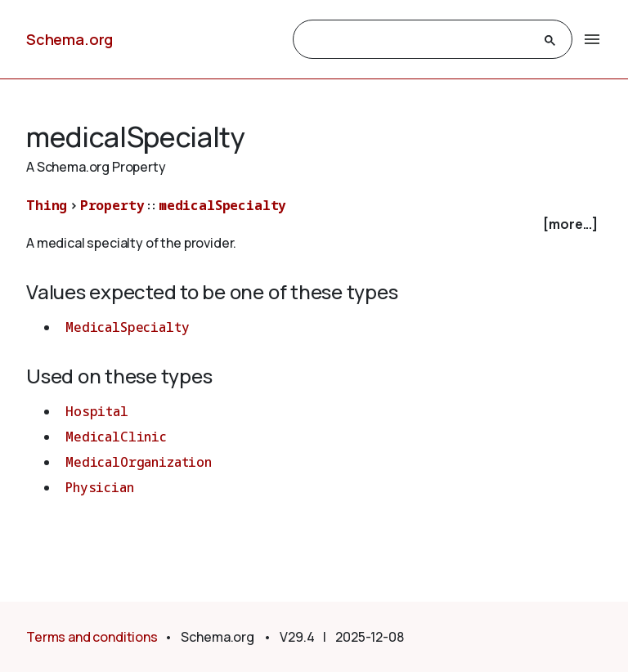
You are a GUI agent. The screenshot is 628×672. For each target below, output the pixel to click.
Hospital (97, 411)
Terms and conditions (92, 637)
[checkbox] (314, 224)
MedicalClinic (116, 437)
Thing (47, 205)
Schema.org (70, 39)
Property (112, 205)
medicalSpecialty (222, 205)
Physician (100, 487)
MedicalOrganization (139, 462)
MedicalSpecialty (127, 327)
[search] (418, 40)
